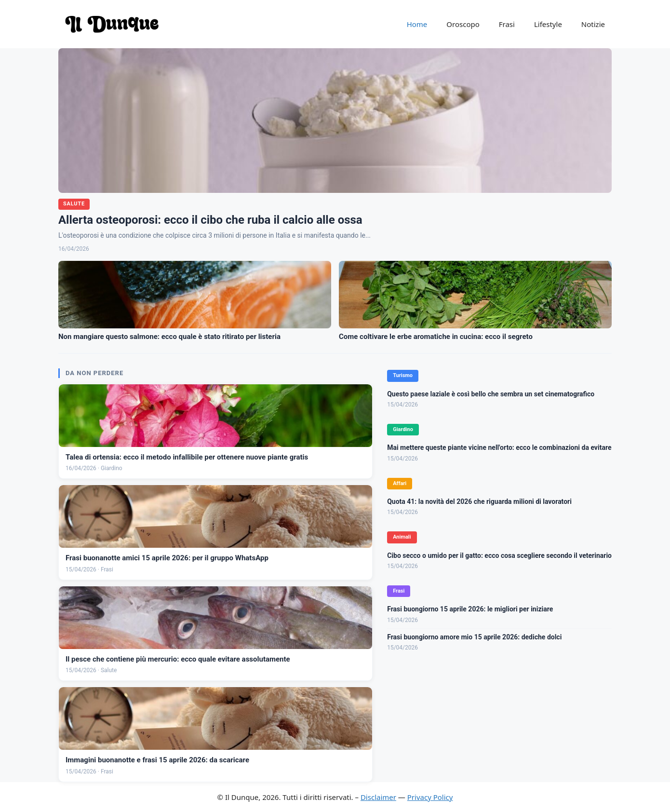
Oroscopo (463, 24)
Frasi (507, 24)
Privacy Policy (430, 797)
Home (417, 24)
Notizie (593, 24)
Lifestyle (548, 24)
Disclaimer (378, 797)
